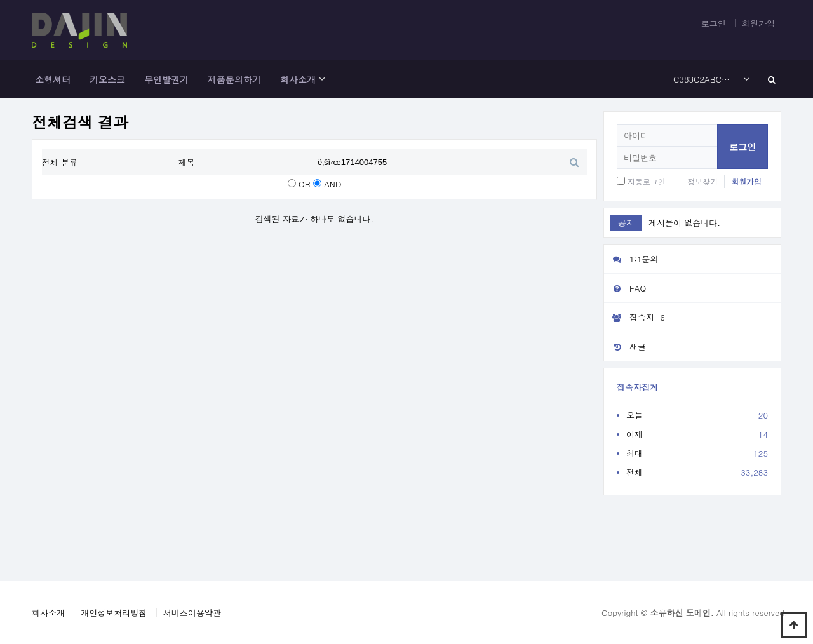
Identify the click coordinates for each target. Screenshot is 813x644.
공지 (626, 223)
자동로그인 (647, 181)
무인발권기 (166, 79)
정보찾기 (702, 181)
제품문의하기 (234, 79)
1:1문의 (631, 259)
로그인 (714, 23)
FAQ (625, 288)
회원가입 (758, 23)
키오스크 (107, 79)
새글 (625, 346)
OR (304, 184)
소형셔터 (53, 79)
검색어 (42, 150)
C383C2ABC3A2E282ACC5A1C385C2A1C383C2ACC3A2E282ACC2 (703, 79)
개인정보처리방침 (114, 613)
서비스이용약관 (192, 613)
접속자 (636, 318)
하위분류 (322, 79)
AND (333, 184)
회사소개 (298, 79)
